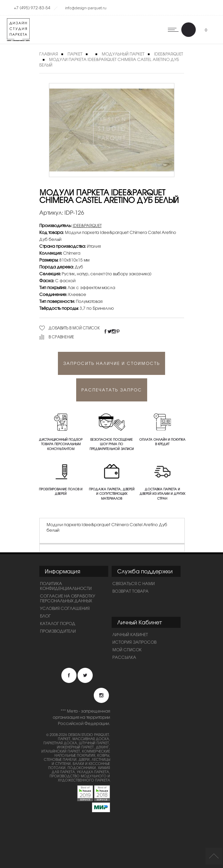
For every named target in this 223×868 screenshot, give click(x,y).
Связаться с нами (134, 583)
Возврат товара (130, 591)
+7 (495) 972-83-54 (32, 8)
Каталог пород (58, 623)
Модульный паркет (123, 54)
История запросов (134, 642)
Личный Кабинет (130, 634)
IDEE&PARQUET (87, 225)
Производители (58, 631)
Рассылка (124, 657)
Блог (45, 616)
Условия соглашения (65, 608)
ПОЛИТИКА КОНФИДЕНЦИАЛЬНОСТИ (66, 586)
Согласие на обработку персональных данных (68, 598)
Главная (49, 54)
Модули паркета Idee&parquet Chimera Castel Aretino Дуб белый (109, 62)
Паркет (75, 54)
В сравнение (61, 337)
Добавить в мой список (74, 328)
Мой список (127, 650)
